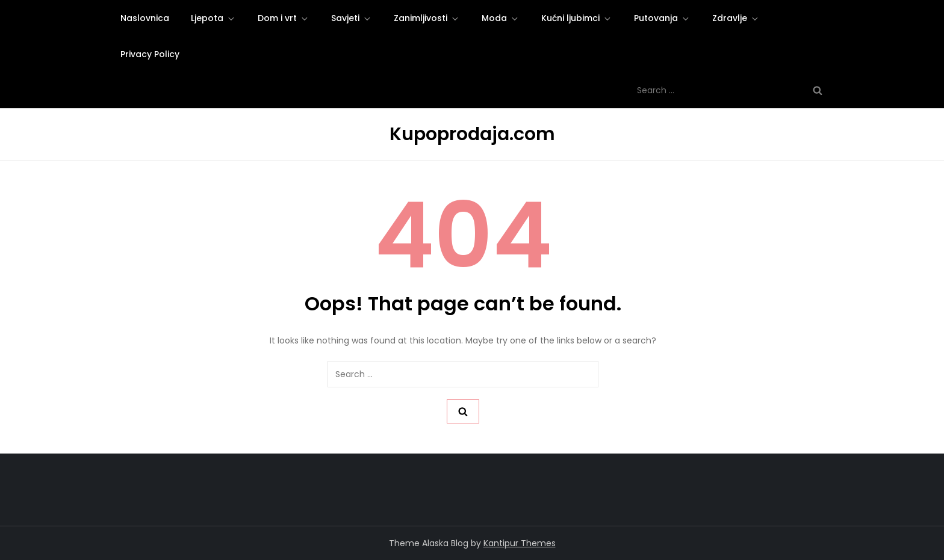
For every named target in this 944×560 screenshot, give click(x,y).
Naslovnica (145, 18)
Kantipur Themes (520, 543)
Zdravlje (736, 18)
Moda (501, 18)
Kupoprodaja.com (472, 134)
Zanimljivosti (427, 18)
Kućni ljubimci (577, 18)
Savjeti (352, 18)
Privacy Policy (150, 54)
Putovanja (662, 18)
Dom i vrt (284, 18)
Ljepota (213, 18)
